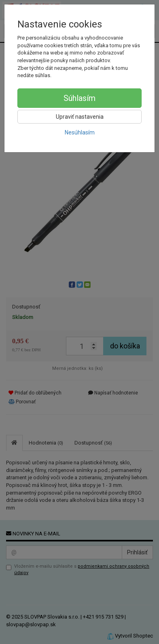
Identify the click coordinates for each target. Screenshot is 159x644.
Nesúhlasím (80, 132)
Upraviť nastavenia (80, 117)
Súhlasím (79, 98)
